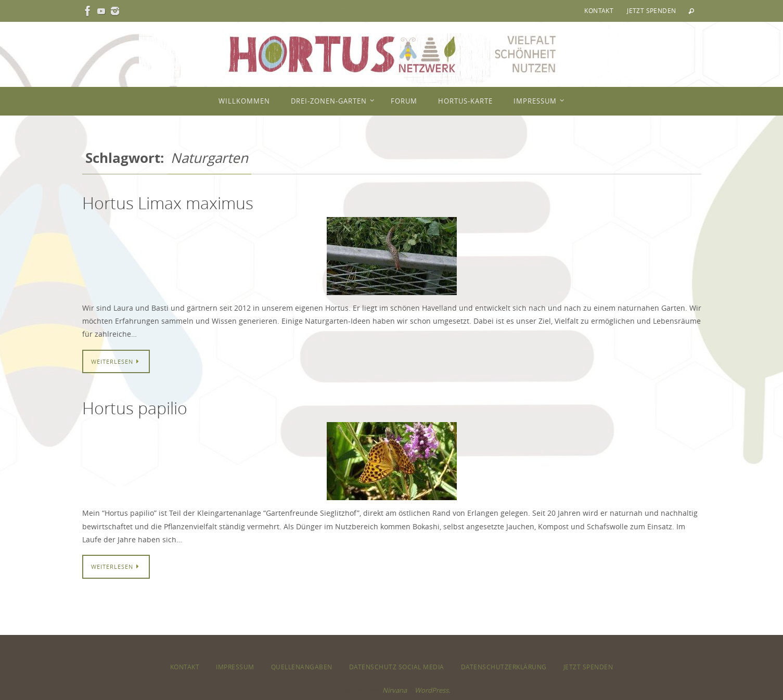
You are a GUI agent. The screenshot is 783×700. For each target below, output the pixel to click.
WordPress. (432, 690)
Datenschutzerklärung (504, 667)
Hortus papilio (135, 408)
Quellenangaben (302, 667)
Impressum (235, 667)
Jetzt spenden (651, 10)
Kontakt (599, 10)
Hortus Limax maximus (168, 203)
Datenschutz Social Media (397, 667)
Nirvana (395, 690)
